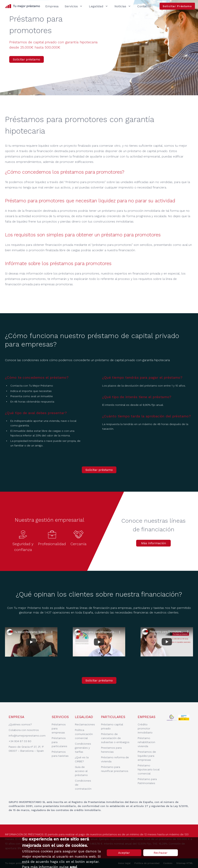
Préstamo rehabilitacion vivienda (146, 742)
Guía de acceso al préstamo (81, 771)
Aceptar (124, 853)
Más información (154, 543)
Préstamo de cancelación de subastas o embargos (115, 738)
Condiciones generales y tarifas (83, 748)
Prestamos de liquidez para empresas (147, 756)
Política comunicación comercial (84, 734)
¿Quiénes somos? (20, 724)
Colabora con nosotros (24, 730)
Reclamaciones (85, 724)
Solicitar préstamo (27, 59)
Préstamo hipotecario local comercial (149, 769)
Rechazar (161, 853)
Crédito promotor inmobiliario (145, 728)
